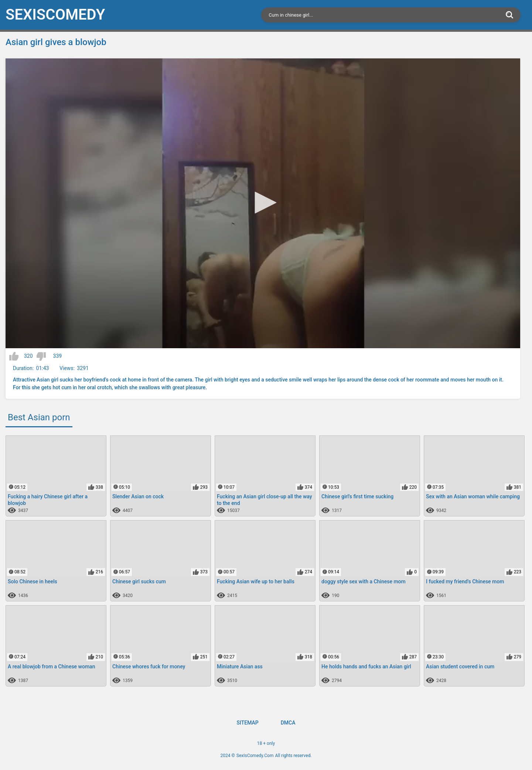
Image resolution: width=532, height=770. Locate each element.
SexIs (55, 15)
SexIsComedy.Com (255, 756)
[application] (263, 203)
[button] (263, 203)
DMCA (288, 723)
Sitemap (247, 723)
